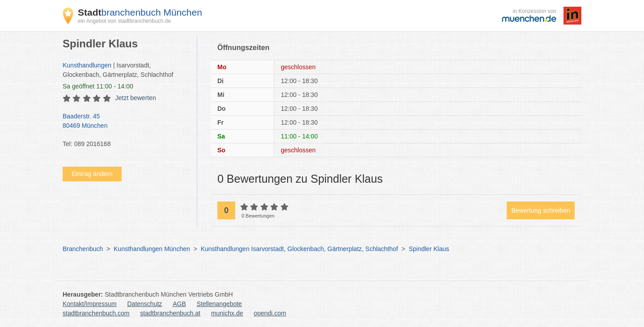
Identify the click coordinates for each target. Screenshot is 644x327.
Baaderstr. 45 (125, 122)
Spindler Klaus (429, 249)
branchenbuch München (140, 12)
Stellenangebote (219, 304)
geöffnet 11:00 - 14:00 (98, 86)
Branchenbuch (83, 249)
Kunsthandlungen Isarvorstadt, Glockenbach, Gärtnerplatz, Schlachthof (299, 249)
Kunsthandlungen (87, 65)
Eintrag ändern (92, 174)
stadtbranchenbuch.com (96, 313)
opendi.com (270, 313)
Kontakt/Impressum (90, 304)
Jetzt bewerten (136, 98)
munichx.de (227, 313)
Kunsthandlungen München (152, 249)
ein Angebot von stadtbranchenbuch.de (124, 21)
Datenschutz (145, 304)
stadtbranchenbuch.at (170, 313)
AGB (179, 304)
